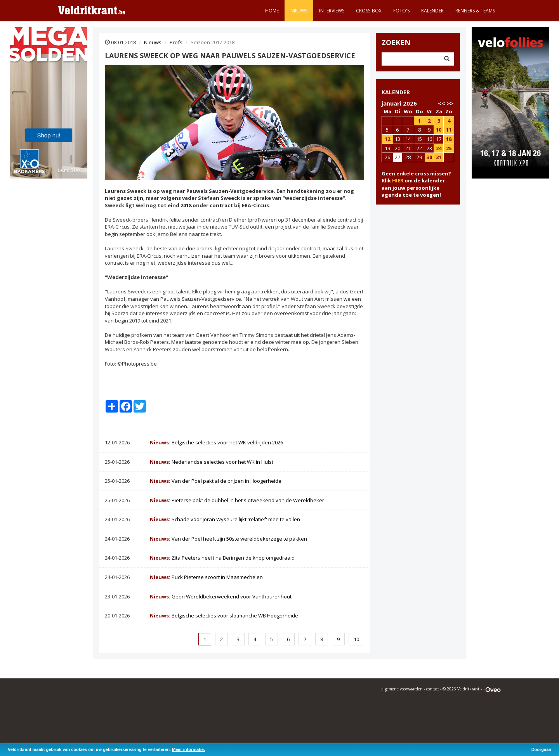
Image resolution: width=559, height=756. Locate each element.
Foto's (401, 11)
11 (449, 130)
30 (429, 157)
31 (439, 157)
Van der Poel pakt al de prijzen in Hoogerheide (216, 481)
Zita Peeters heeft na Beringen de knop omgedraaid (222, 558)
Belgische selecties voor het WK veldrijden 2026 (216, 442)
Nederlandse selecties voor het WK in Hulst (212, 462)
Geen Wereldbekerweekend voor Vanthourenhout (221, 596)
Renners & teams (475, 11)
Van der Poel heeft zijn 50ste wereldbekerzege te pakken (228, 539)
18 (449, 139)
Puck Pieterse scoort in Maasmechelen (206, 577)
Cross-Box (369, 11)
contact (433, 689)
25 (449, 148)
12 (387, 139)
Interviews (332, 11)
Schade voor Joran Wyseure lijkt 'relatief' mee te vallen (225, 519)
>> (450, 103)
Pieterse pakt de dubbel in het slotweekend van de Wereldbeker (237, 500)
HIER (398, 180)
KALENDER (396, 92)
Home (272, 11)
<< (441, 103)
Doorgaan (541, 749)
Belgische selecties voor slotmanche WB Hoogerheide (224, 616)
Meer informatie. (188, 749)
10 (356, 639)
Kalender (432, 11)
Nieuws (299, 11)
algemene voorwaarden (402, 689)
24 (439, 148)
